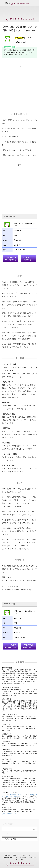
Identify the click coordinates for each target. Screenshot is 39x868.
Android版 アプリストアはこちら (10, 259)
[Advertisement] (19, 87)
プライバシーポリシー (28, 855)
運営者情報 (23, 857)
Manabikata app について (10, 857)
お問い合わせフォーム (10, 814)
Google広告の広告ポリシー (18, 794)
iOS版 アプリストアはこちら (28, 259)
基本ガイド (16, 855)
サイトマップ (20, 859)
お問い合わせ (32, 857)
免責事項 (7, 855)
